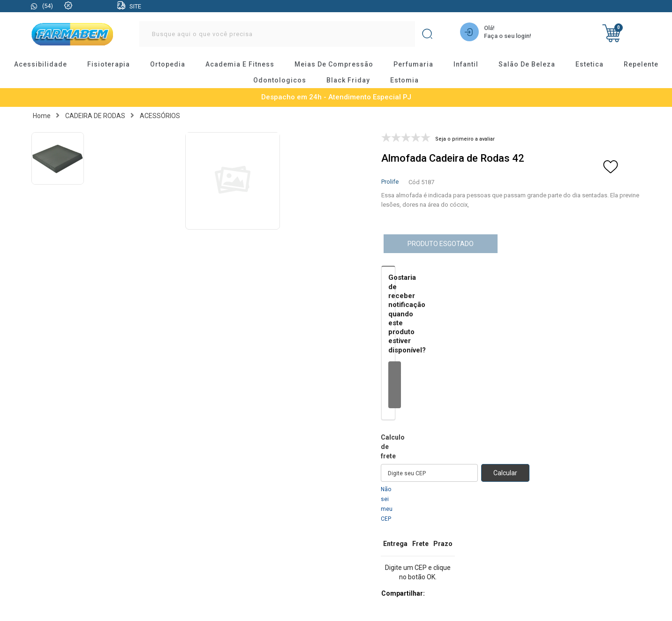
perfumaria (413, 64)
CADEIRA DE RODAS (95, 116)
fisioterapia (109, 64)
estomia (404, 80)
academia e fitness (240, 64)
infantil (466, 64)
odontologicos (280, 80)
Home (42, 116)
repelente (641, 64)
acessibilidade (41, 64)
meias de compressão (334, 64)
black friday (348, 80)
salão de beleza (527, 64)
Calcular (505, 473)
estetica (589, 64)
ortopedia (168, 64)
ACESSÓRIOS (160, 116)
